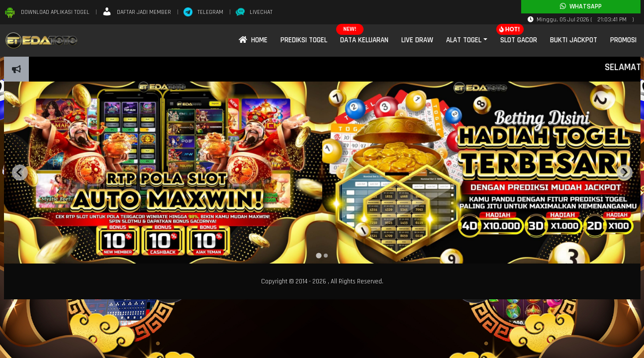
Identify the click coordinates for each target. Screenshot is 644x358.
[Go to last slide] (20, 173)
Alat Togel (464, 40)
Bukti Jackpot (574, 40)
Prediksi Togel (304, 40)
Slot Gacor (519, 40)
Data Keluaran (364, 40)
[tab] (319, 255)
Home (253, 40)
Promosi (623, 40)
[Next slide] (625, 173)
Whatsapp (581, 6)
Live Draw (417, 40)
